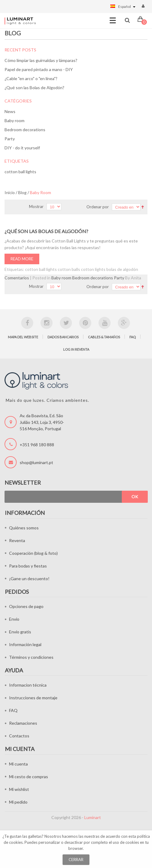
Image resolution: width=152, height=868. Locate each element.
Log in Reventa (76, 349)
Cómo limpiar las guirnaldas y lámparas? (41, 60)
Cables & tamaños (104, 337)
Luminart (93, 817)
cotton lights (93, 269)
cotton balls (69, 269)
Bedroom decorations (25, 130)
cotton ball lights (20, 172)
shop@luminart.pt (36, 462)
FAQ (133, 337)
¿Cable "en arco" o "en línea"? (31, 78)
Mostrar (36, 206)
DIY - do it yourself (22, 148)
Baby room (15, 120)
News (10, 111)
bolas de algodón (122, 269)
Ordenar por (98, 207)
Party (10, 139)
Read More (22, 259)
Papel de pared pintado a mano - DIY (39, 69)
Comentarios (17, 278)
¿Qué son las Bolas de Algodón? (34, 88)
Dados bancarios (63, 337)
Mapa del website (23, 337)
